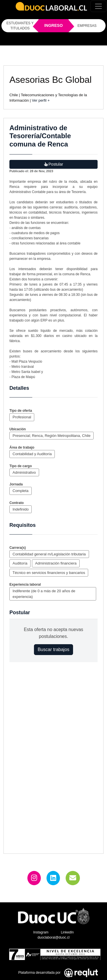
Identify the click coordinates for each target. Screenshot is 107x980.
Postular (53, 164)
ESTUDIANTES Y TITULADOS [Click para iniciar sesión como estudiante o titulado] (20, 26)
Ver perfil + (41, 100)
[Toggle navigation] (98, 6)
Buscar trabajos (53, 649)
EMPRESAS (87, 26)
